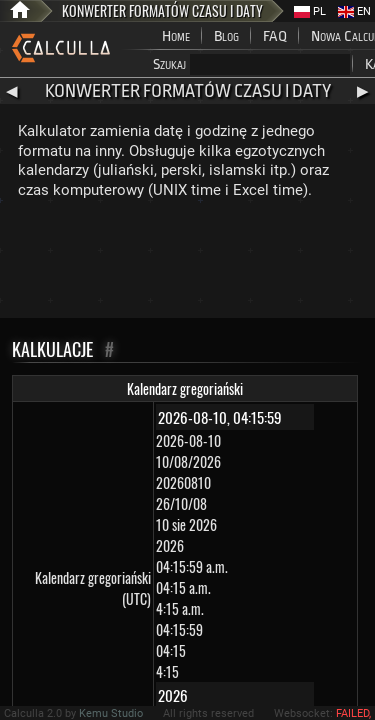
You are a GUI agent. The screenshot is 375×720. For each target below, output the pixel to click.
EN (354, 11)
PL (310, 11)
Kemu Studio (111, 713)
